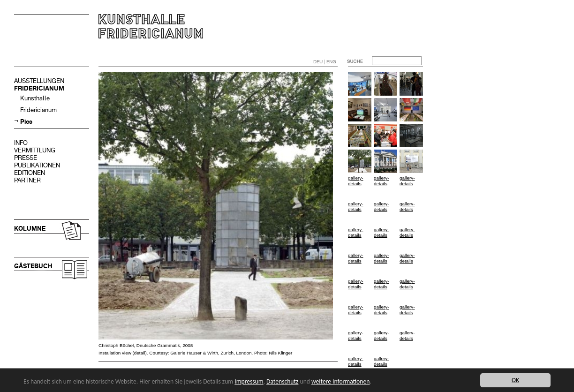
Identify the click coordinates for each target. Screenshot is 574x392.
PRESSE (26, 158)
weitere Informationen (340, 381)
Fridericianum (38, 110)
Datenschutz (282, 381)
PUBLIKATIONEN (37, 165)
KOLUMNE (30, 229)
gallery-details (355, 181)
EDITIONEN (30, 173)
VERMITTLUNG (35, 150)
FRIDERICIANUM (39, 88)
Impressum (249, 381)
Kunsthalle (35, 98)
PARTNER (27, 180)
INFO (21, 143)
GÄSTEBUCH (33, 266)
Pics (26, 122)
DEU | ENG (325, 62)
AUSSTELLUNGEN (39, 81)
